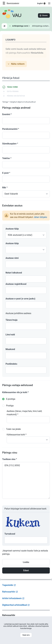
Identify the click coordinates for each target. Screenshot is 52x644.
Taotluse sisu (10, 459)
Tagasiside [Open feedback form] (9, 585)
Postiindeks (11, 364)
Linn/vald (10, 335)
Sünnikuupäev (10, 144)
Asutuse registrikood (16, 284)
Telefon (7, 158)
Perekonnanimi (11, 129)
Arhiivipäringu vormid (21, 26)
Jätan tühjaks (40, 217)
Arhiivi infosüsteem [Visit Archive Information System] (13, 598)
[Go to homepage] (12, 15)
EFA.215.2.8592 (26, 480)
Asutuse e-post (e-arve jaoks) (20, 299)
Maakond (10, 349)
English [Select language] (41, 3)
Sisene (44, 15)
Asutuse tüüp (12, 229)
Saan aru (26, 635)
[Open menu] (49, 3)
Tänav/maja (12, 320)
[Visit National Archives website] (11, 3)
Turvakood (10, 534)
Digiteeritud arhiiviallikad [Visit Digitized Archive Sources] (16, 605)
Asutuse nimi (12, 258)
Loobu (26, 562)
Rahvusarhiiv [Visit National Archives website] (10, 592)
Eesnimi (7, 114)
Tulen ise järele (13, 429)
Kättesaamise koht (17, 435)
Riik (5, 188)
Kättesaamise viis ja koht (15, 392)
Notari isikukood (14, 273)
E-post (6, 173)
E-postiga (11, 399)
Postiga (10, 406)
